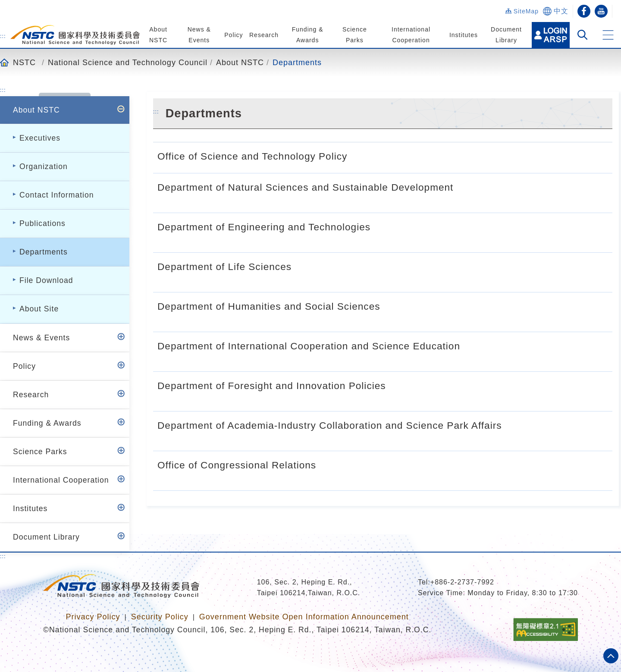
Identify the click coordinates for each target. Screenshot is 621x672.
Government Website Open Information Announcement (304, 617)
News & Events (41, 338)
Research (264, 35)
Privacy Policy (93, 617)
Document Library (46, 537)
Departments (297, 62)
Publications (42, 223)
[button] (608, 35)
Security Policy (160, 617)
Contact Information (57, 195)
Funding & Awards (47, 423)
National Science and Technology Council (128, 62)
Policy (234, 35)
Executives (40, 138)
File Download (46, 280)
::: (3, 36)
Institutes (463, 35)
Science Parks (40, 452)
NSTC (24, 62)
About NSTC (240, 62)
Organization (44, 166)
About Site (39, 309)
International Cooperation (61, 480)
